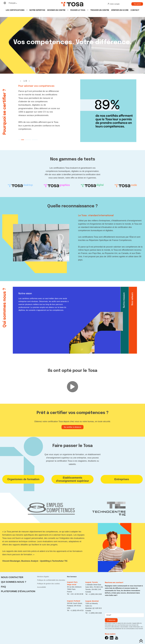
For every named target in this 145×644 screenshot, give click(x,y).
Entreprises (122, 479)
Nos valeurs (132, 299)
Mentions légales (43, 577)
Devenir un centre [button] (56, 10)
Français (12, 3)
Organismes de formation (23, 479)
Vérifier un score (120, 10)
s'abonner (111, 620)
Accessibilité (42, 587)
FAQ (3, 587)
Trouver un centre (100, 10)
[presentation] (122, 604)
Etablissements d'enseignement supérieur (72, 479)
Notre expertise (37, 10)
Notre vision (25, 294)
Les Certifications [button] (15, 10)
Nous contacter (12, 577)
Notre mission (124, 300)
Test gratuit (137, 4)
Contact (135, 10)
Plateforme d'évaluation (18, 591)
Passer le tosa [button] (78, 10)
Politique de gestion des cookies (48, 584)
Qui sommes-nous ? (14, 582)
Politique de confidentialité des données (51, 580)
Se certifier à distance (72, 427)
